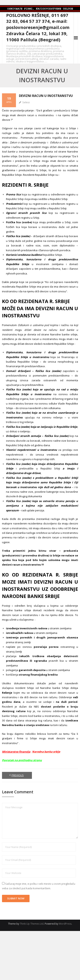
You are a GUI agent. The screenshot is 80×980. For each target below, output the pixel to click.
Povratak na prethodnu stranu (22, 760)
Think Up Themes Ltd (32, 924)
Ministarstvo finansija (16, 752)
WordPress (65, 924)
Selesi (26, 102)
